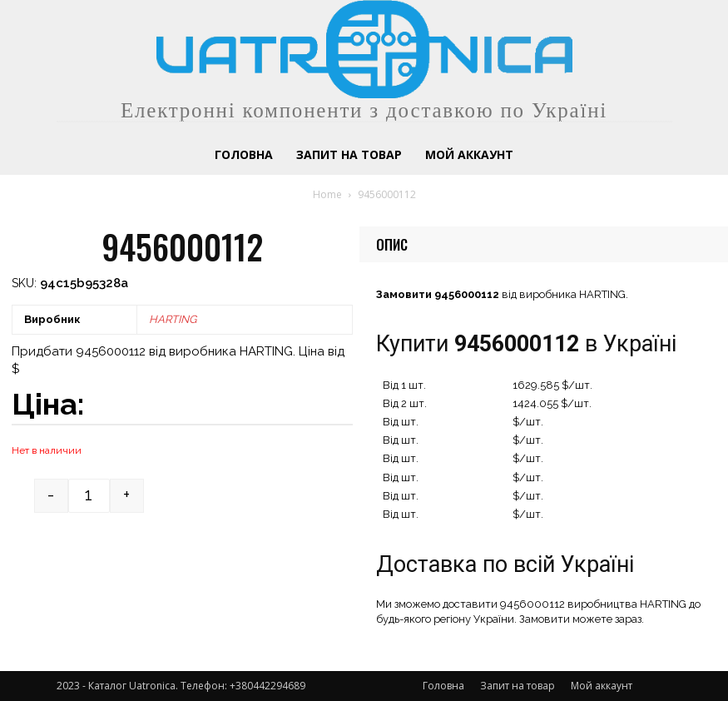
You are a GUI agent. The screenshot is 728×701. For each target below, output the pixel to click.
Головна (443, 686)
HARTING (173, 319)
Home (327, 194)
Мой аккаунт (602, 686)
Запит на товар (518, 686)
